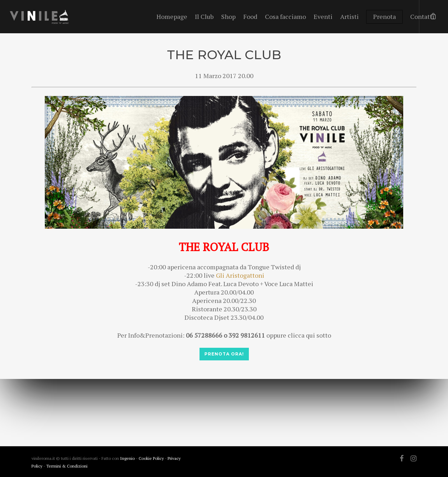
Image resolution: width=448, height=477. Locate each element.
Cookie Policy (152, 458)
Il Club (204, 16)
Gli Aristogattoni (240, 275)
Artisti (349, 16)
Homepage (172, 16)
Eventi (323, 16)
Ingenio (127, 458)
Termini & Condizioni (67, 466)
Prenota (384, 16)
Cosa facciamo (285, 16)
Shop (228, 16)
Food (250, 16)
